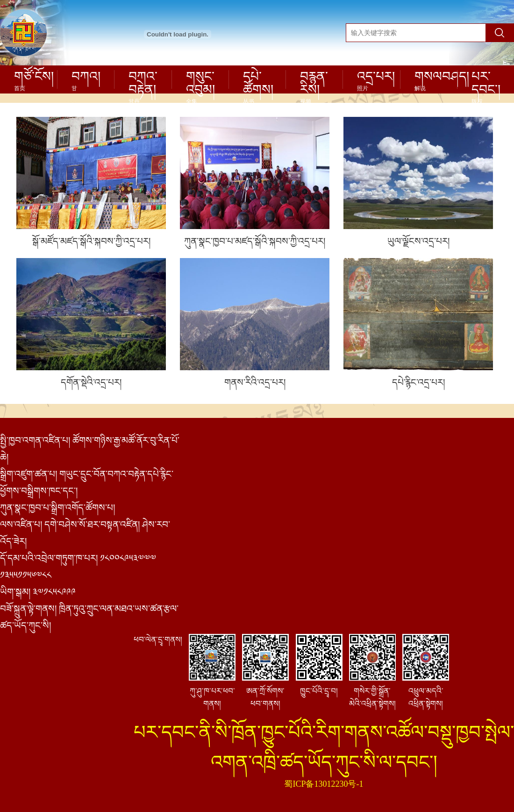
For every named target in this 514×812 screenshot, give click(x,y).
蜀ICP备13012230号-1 (324, 784)
